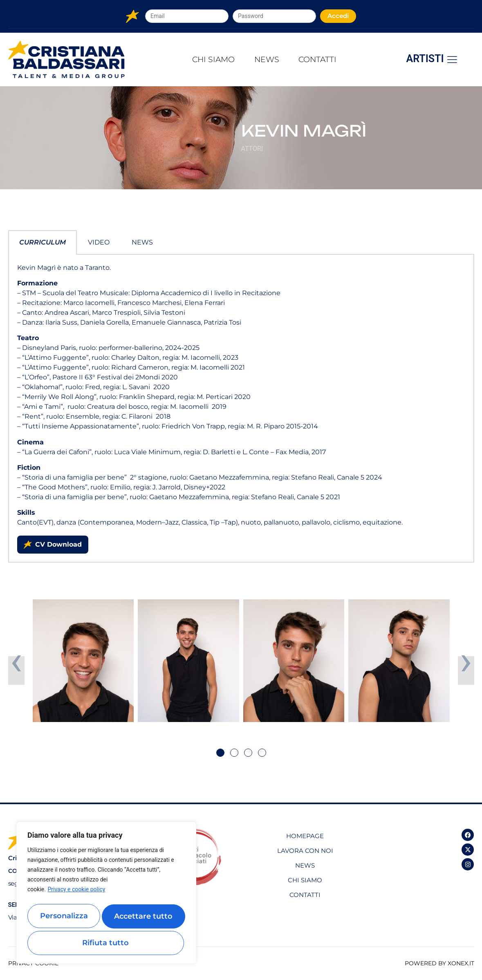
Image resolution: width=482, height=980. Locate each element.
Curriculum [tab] (43, 242)
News (267, 59)
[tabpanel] (241, 409)
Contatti (328, 59)
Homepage (305, 836)
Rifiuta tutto (144, 919)
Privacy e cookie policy (76, 895)
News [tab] (142, 242)
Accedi (338, 16)
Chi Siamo (204, 59)
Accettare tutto (106, 943)
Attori (252, 149)
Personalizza (66, 919)
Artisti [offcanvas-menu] (432, 59)
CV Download (53, 545)
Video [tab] (99, 242)
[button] (220, 753)
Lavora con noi (305, 851)
